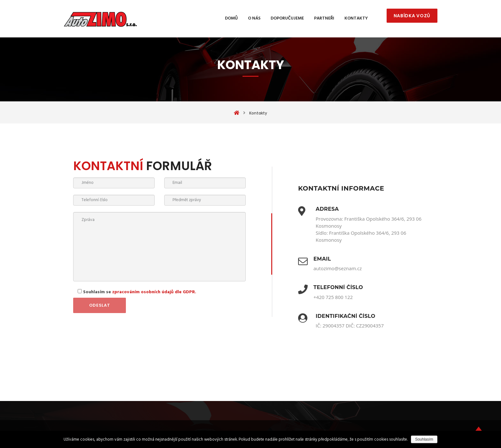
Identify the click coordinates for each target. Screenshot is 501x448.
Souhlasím (424, 439)
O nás (254, 18)
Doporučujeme (287, 18)
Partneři (324, 18)
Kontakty (356, 18)
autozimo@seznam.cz (338, 268)
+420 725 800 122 (333, 297)
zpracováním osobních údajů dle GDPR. (154, 292)
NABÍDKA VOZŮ (412, 16)
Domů (231, 18)
